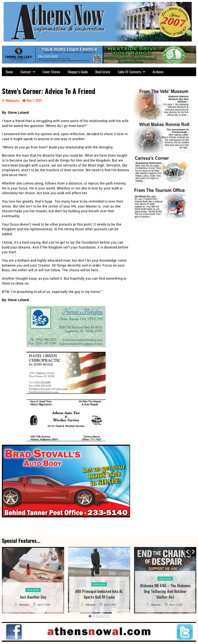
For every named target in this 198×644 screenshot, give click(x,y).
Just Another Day (33, 597)
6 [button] (108, 616)
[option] (33, 580)
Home (9, 72)
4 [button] (101, 616)
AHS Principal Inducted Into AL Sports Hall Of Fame (99, 594)
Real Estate (103, 72)
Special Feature (33, 590)
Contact (28, 72)
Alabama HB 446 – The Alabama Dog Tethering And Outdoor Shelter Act (165, 591)
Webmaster (24, 605)
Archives (158, 72)
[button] (187, 552)
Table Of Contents (131, 72)
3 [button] (97, 616)
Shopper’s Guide (78, 72)
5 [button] (104, 616)
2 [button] (94, 616)
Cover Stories (51, 72)
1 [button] (90, 616)
